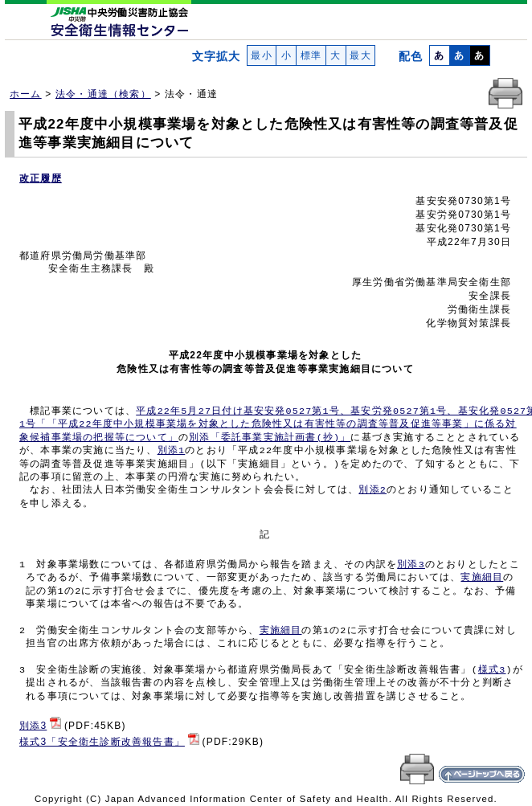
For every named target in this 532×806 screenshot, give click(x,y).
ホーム (26, 94)
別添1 (172, 451)
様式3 (492, 670)
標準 (311, 55)
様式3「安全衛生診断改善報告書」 (102, 742)
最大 (360, 55)
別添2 (372, 490)
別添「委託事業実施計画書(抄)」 (270, 438)
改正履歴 (41, 178)
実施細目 (482, 578)
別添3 (411, 565)
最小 (262, 55)
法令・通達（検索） (103, 94)
